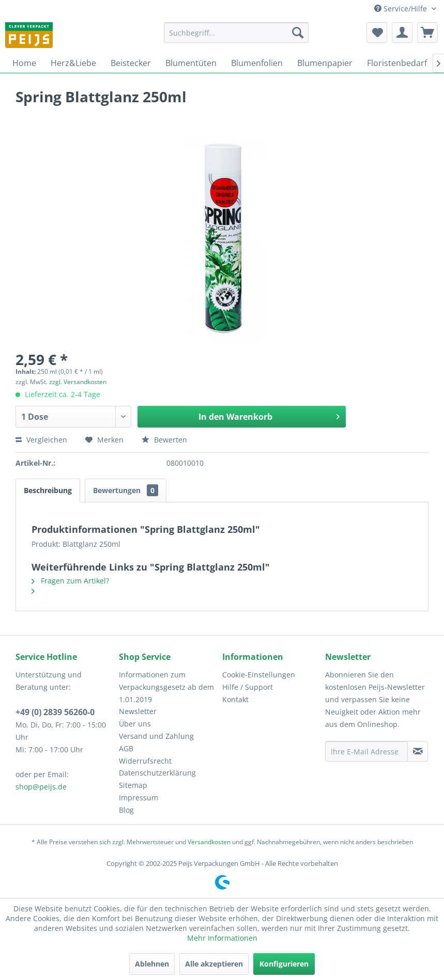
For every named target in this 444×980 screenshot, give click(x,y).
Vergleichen (41, 440)
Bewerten (164, 440)
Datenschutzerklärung (157, 773)
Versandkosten (209, 842)
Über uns (135, 724)
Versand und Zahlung (156, 736)
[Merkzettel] (377, 33)
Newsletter (138, 711)
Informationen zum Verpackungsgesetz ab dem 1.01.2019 (166, 687)
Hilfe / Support (248, 687)
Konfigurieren (284, 964)
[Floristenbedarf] (397, 63)
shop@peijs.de (41, 787)
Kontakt (235, 699)
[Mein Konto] (402, 33)
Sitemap (133, 785)
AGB (126, 748)
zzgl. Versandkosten (78, 382)
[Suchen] (298, 33)
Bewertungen (126, 490)
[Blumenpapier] (325, 63)
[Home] (24, 63)
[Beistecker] (131, 63)
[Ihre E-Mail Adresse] (366, 751)
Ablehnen (152, 964)
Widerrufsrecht (145, 761)
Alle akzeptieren (214, 964)
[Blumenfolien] (257, 63)
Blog (126, 810)
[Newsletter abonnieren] (418, 751)
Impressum (139, 797)
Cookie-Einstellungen (259, 675)
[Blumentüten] (191, 63)
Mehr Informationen (222, 938)
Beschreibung (48, 490)
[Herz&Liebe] (73, 63)
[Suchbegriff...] (236, 33)
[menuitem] (236, 33)
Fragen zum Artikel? (70, 581)
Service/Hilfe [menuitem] (402, 9)
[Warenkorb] (427, 33)
